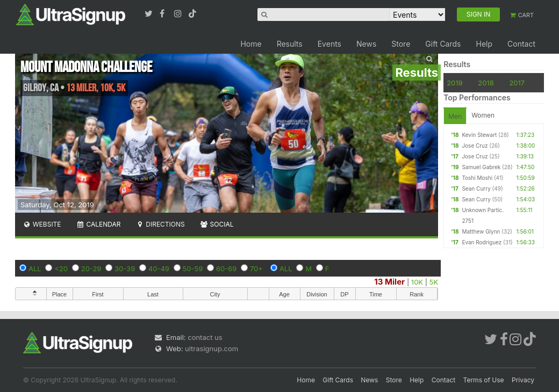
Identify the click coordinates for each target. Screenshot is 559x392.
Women (483, 115)
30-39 (125, 268)
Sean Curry (476, 188)
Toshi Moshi (477, 178)
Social (217, 224)
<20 (61, 268)
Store (401, 44)
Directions (160, 224)
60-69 (226, 268)
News (366, 44)
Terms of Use (484, 380)
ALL (35, 268)
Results (290, 44)
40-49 (159, 268)
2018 (486, 83)
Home (251, 44)
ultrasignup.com (212, 349)
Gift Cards (443, 44)
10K (417, 282)
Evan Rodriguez (482, 242)
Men (455, 116)
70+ (256, 268)
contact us (205, 337)
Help (484, 44)
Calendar (99, 224)
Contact (521, 44)
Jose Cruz (475, 146)
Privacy (523, 380)
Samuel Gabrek (481, 167)
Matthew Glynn (481, 231)
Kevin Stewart (479, 135)
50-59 (193, 268)
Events (329, 44)
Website (42, 224)
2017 (517, 83)
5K (434, 282)
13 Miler (389, 282)
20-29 (91, 268)
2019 (454, 83)
